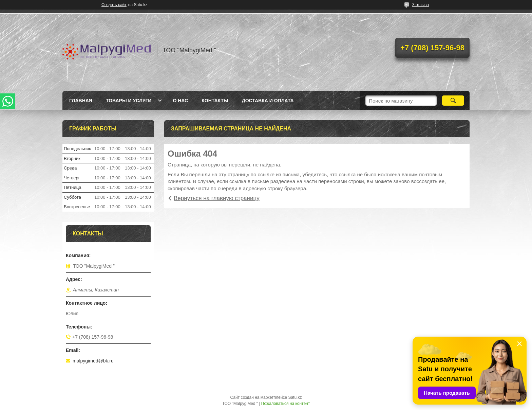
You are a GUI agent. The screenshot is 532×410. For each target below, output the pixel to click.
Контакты (215, 101)
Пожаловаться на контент (286, 404)
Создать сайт (114, 5)
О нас (180, 101)
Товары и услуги (129, 101)
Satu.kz (295, 397)
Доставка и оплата (268, 101)
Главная (81, 101)
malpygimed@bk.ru (93, 361)
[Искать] (453, 101)
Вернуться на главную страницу (217, 198)
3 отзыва (421, 5)
